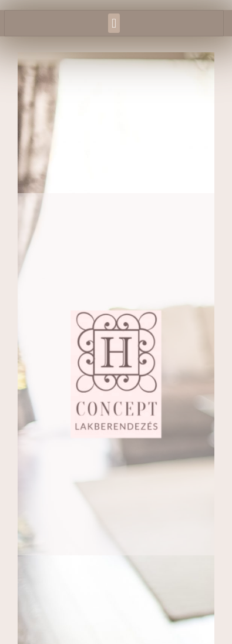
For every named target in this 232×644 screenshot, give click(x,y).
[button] (114, 23)
